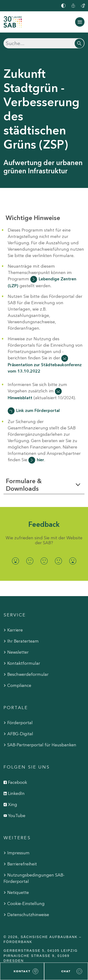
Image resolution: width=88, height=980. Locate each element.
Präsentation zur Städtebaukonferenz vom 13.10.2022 (45, 368)
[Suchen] (44, 43)
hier (40, 460)
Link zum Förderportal (38, 411)
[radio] (15, 561)
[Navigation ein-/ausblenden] (80, 22)
